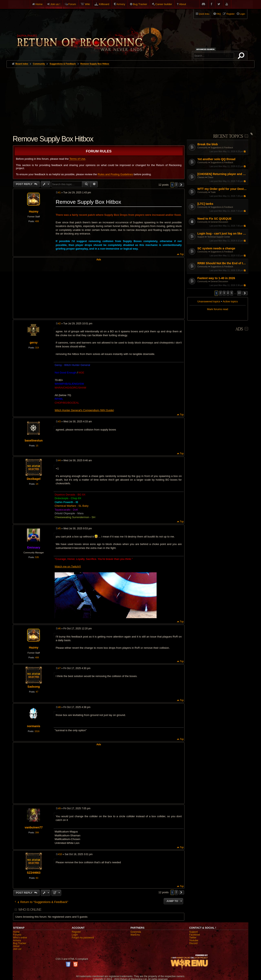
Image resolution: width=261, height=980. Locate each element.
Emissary (34, 547)
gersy (34, 342)
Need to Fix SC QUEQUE (215, 219)
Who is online (30, 910)
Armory (121, 4)
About (182, 4)
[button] (245, 293)
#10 (60, 854)
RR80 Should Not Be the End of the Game (222, 263)
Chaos (210, 177)
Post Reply (25, 184)
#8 (59, 707)
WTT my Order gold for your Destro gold (222, 189)
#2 (59, 324)
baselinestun (34, 440)
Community (203, 148)
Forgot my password (83, 938)
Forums (17, 935)
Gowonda (136, 932)
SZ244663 (34, 873)
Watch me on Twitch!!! (68, 567)
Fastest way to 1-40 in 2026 (216, 278)
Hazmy (34, 211)
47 (37, 692)
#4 (59, 460)
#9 (59, 808)
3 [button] (224, 293)
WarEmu (135, 935)
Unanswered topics (209, 301)
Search (242, 56)
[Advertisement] (130, 98)
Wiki (88, 4)
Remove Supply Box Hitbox (95, 64)
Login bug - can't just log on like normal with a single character (222, 233)
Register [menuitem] (230, 14)
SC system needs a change (216, 248)
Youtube (194, 940)
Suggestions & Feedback (222, 148)
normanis (34, 726)
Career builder (164, 4)
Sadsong (34, 687)
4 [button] (228, 293)
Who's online (20, 938)
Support (201, 237)
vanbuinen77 (34, 827)
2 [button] (221, 293)
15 (37, 446)
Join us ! (55, 4)
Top (182, 254)
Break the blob (208, 144)
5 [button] (232, 293)
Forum (72, 4)
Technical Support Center (219, 237)
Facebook (195, 935)
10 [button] (239, 293)
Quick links (204, 14)
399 (37, 832)
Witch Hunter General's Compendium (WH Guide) (84, 410)
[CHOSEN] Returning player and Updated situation (222, 174)
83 (37, 878)
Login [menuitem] (242, 14)
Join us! (17, 949)
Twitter (193, 938)
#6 (59, 629)
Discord (193, 943)
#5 (59, 529)
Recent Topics (228, 136)
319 (37, 348)
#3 (59, 422)
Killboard (104, 4)
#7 (59, 668)
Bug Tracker (140, 4)
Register (76, 932)
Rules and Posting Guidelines (115, 174)
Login (75, 935)
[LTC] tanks (205, 204)
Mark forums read (217, 309)
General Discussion (219, 222)
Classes (201, 177)
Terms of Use (77, 159)
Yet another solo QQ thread (216, 159)
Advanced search (206, 49)
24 (37, 484)
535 (37, 557)
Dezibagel (34, 479)
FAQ (219, 14)
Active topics (230, 301)
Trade (213, 192)
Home (39, 4)
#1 (59, 193)
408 (37, 221)
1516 (37, 731)
